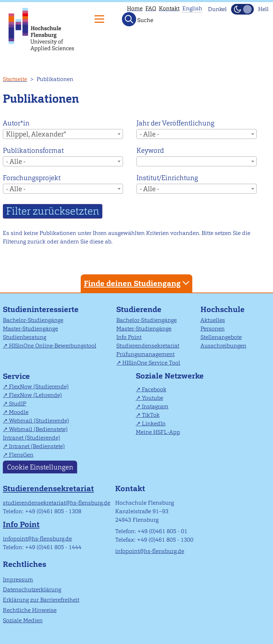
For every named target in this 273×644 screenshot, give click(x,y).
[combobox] (63, 134)
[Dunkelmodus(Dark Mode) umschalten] (242, 9)
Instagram (155, 406)
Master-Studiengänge (30, 329)
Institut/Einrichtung (167, 178)
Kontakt (169, 8)
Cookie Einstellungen (40, 467)
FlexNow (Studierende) (39, 387)
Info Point (129, 337)
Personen (213, 329)
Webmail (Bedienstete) (38, 429)
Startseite (15, 79)
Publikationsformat (33, 151)
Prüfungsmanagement (145, 354)
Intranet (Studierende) (31, 438)
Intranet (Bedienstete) (37, 446)
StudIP (18, 404)
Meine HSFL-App (158, 432)
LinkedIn (154, 423)
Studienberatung (25, 337)
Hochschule (223, 309)
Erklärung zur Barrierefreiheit (41, 600)
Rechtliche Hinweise (30, 610)
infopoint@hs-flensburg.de (37, 539)
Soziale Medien (23, 620)
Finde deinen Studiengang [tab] (138, 283)
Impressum (18, 579)
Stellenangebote (221, 337)
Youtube (152, 398)
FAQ (151, 8)
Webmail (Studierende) (39, 421)
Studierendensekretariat (148, 346)
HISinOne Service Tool (151, 363)
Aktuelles (213, 320)
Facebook (154, 389)
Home (135, 8)
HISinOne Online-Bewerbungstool (53, 346)
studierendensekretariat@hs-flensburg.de (57, 503)
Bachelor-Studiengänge (33, 320)
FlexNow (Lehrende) (35, 395)
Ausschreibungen (223, 346)
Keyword (150, 151)
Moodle (19, 412)
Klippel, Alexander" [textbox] (36, 134)
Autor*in (16, 123)
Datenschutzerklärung (32, 589)
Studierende (139, 309)
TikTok (151, 415)
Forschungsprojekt (32, 178)
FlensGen (21, 455)
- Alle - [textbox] (149, 134)
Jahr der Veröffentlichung (175, 123)
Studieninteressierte (41, 309)
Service (16, 376)
